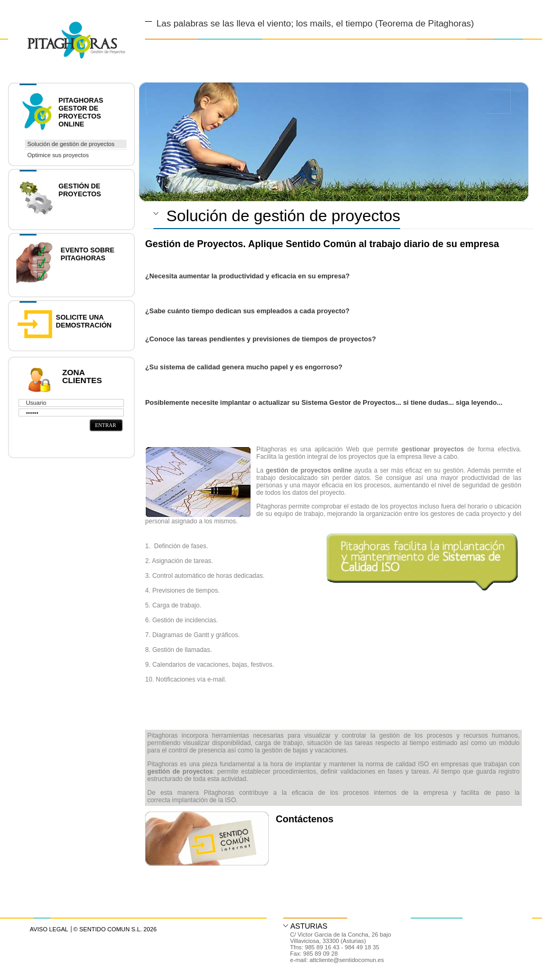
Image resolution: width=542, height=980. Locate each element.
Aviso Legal (49, 929)
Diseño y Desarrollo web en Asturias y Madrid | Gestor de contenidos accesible (67, 28)
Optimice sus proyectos (58, 155)
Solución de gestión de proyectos (71, 144)
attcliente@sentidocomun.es (347, 960)
